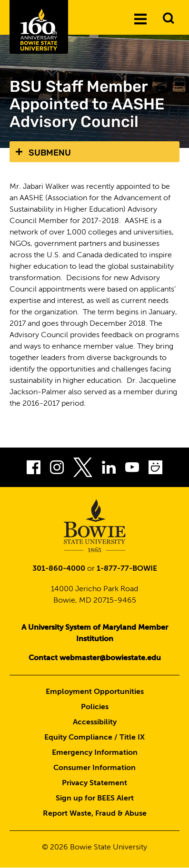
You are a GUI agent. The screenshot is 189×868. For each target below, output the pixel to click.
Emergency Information (95, 753)
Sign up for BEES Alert (95, 799)
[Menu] (140, 19)
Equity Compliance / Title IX (94, 738)
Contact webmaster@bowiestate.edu (95, 658)
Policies (95, 707)
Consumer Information (94, 768)
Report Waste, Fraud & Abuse (95, 814)
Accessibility (95, 722)
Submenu (50, 153)
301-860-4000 (59, 569)
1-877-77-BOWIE (127, 569)
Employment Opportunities (95, 692)
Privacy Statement (94, 783)
